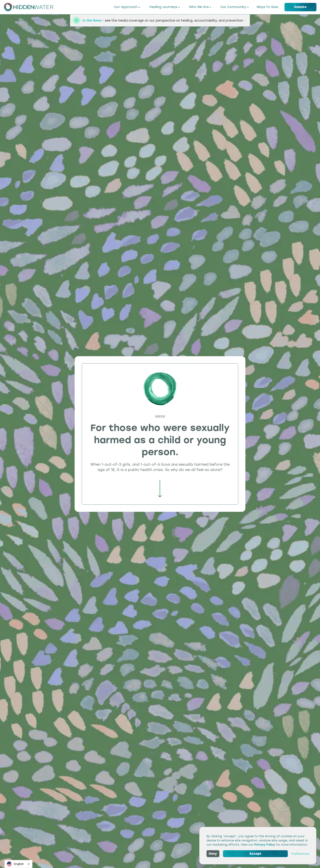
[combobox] (18, 864)
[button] (127, 7)
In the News (92, 21)
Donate (300, 7)
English (15, 864)
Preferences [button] (300, 854)
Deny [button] (213, 854)
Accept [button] (255, 854)
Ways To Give (267, 7)
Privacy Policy (265, 845)
